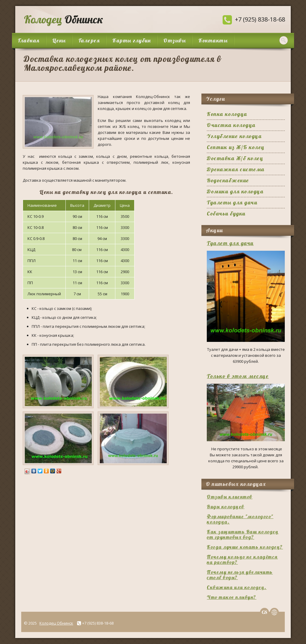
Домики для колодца (235, 191)
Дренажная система (236, 169)
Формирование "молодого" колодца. (240, 519)
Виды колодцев (226, 507)
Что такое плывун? (232, 597)
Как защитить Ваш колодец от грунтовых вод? (243, 534)
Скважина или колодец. (237, 587)
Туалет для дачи (230, 243)
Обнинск (62, 19)
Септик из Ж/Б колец (236, 147)
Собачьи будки (226, 214)
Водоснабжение (228, 180)
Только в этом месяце (238, 376)
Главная (29, 40)
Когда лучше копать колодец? (245, 547)
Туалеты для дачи (232, 202)
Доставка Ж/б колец (235, 158)
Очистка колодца (231, 125)
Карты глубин (132, 40)
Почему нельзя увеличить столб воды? (240, 575)
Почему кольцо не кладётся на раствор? (242, 559)
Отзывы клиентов (230, 497)
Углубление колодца (234, 136)
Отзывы (175, 40)
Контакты (213, 40)
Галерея (89, 40)
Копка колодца (227, 114)
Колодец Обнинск (56, 623)
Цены (59, 40)
